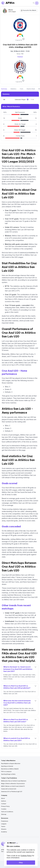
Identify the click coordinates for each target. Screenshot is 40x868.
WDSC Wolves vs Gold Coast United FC (13, 786)
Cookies (4, 809)
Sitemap (4, 814)
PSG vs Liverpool (6, 772)
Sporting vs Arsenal (7, 766)
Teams (3, 826)
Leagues (4, 824)
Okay (21, 863)
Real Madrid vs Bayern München (11, 764)
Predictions (5, 821)
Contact (4, 804)
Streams (4, 829)
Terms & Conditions (7, 812)
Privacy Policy (5, 806)
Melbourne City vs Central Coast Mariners (14, 781)
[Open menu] (37, 3)
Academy (4, 832)
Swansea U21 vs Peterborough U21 (12, 792)
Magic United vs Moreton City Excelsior (13, 784)
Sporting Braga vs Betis (8, 774)
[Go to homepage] (8, 3)
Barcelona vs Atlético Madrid (10, 769)
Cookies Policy (26, 856)
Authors (4, 801)
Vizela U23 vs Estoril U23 (9, 789)
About (3, 798)
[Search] (33, 3)
